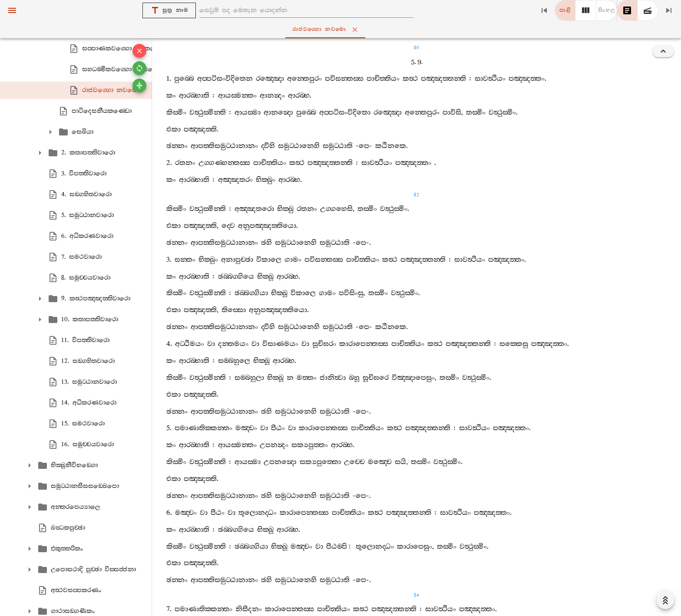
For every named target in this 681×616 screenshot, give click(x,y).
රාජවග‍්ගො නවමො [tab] (342, 30)
